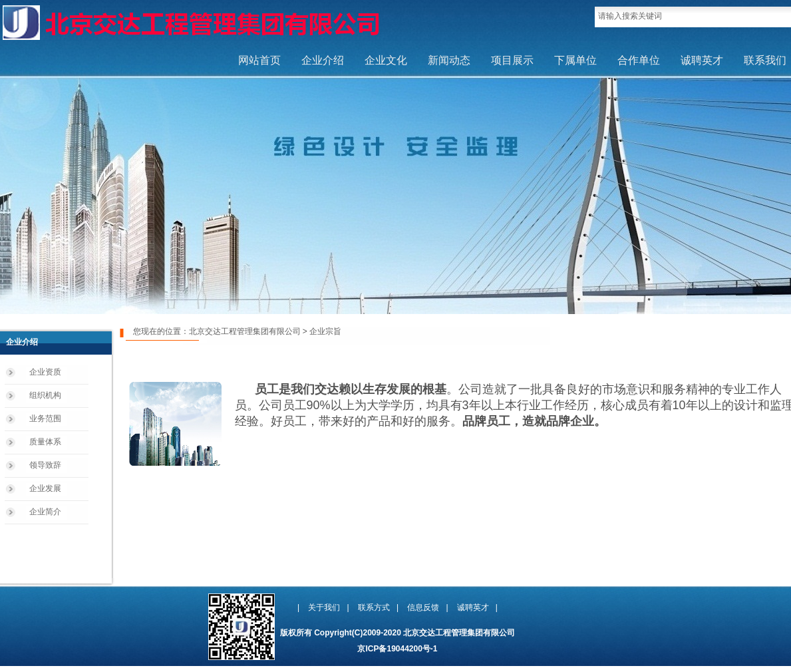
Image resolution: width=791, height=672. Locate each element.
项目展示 (512, 60)
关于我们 (324, 607)
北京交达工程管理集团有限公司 (245, 331)
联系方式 (374, 607)
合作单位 (639, 60)
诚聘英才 (702, 60)
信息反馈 (423, 607)
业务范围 (45, 419)
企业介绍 (323, 60)
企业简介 (45, 512)
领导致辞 (45, 465)
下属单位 (575, 60)
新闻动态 (449, 60)
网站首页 (259, 60)
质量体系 (45, 442)
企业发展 (45, 488)
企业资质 (45, 372)
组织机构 (45, 395)
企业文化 (386, 60)
